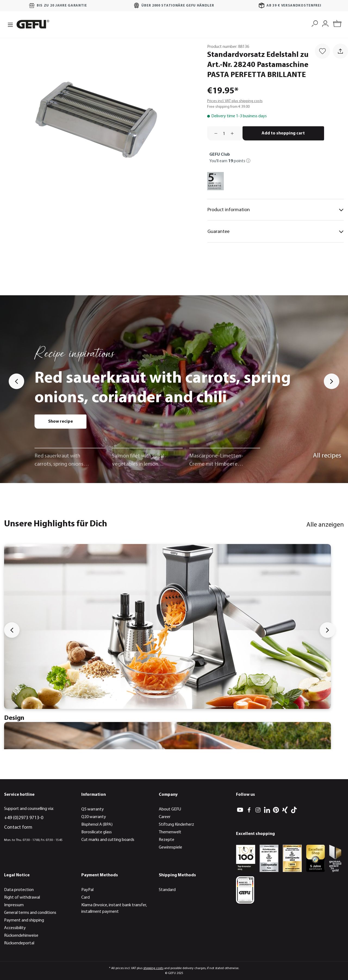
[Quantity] (224, 133)
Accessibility (15, 928)
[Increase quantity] (234, 133)
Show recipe (60, 422)
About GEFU (170, 809)
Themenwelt (170, 832)
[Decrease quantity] (214, 133)
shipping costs (153, 968)
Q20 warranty (94, 817)
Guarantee (276, 232)
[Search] (315, 23)
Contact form (18, 827)
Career (165, 817)
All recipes (327, 456)
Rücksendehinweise (21, 936)
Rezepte (167, 840)
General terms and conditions (30, 913)
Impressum (14, 905)
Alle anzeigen (325, 525)
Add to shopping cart (283, 133)
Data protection (19, 890)
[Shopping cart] (337, 24)
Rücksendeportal (19, 943)
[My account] (325, 23)
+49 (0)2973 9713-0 (24, 818)
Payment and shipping (24, 920)
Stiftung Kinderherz (176, 825)
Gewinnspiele (170, 847)
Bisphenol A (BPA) (97, 825)
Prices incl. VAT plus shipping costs (235, 101)
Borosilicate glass (97, 832)
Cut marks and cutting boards (108, 840)
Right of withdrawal (22, 898)
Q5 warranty (93, 809)
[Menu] (9, 24)
